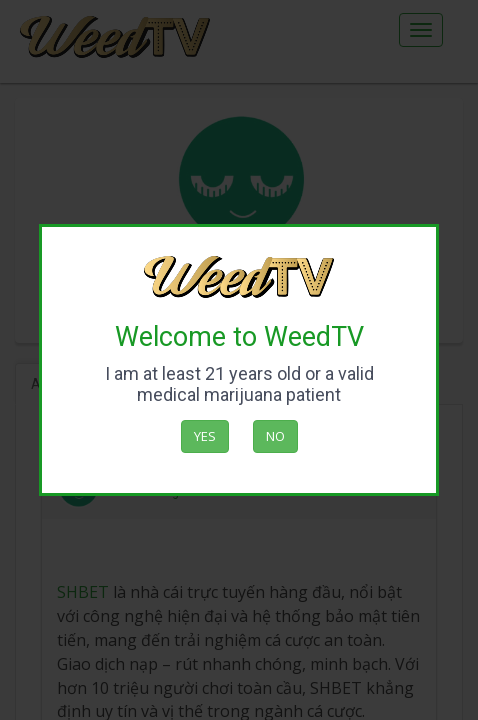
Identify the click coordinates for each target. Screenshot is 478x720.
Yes (205, 436)
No (275, 436)
